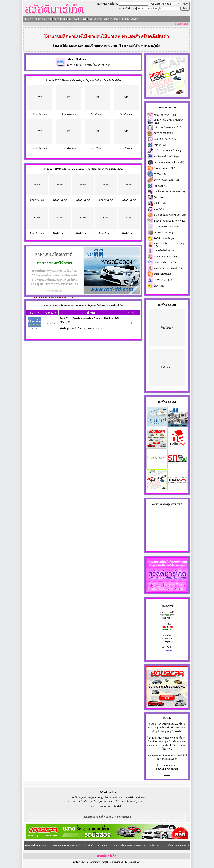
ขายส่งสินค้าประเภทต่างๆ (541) (170, 215)
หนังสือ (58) (160, 203)
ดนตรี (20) (159, 209)
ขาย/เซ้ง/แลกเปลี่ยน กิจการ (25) (170, 221)
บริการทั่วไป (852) (163, 280)
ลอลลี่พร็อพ (140, 797)
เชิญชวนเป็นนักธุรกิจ (93, 65)
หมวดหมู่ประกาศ (43, 19)
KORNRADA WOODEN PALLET (55, 298)
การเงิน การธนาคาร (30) (167, 227)
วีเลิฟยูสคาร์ (111, 797)
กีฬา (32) (158, 197)
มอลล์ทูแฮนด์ (129, 802)
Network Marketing (76, 59)
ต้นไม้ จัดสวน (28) (163, 274)
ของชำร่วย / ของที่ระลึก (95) (168, 268)
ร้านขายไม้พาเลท (63, 46)
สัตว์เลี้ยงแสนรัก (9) (164, 238)
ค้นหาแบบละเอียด (77, 19)
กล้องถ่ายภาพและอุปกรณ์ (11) (169, 162)
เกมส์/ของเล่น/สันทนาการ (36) (169, 192)
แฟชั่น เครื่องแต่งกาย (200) (167, 127)
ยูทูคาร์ (83, 797)
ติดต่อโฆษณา (40, 115)
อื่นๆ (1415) (159, 286)
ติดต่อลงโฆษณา (130, 19)
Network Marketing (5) (165, 262)
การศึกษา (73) (161, 174)
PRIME (37, 184)
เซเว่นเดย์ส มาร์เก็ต (110, 802)
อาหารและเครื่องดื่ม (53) (166, 180)
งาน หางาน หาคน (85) (165, 257)
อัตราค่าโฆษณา (112, 19)
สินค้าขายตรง (74, 65)
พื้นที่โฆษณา (167, 328)
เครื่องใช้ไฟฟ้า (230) (164, 251)
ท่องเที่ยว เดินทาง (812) (165, 139)
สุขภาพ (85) (160, 145)
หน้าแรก (29, 19)
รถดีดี (75, 797)
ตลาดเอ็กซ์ (93, 802)
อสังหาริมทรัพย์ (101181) (166, 115)
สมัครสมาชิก (60, 19)
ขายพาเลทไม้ (130, 46)
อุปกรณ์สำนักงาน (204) (166, 233)
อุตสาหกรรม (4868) (164, 133)
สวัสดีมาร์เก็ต (107, 856)
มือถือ (128, 817)
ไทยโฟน (118, 806)
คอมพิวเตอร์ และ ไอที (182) (168, 156)
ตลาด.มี (141, 802)
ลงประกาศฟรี (95, 19)
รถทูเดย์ (92, 797)
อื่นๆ (108, 65)
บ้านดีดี (129, 797)
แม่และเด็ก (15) (162, 186)
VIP (40, 97)
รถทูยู (100, 797)
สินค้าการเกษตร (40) (164, 168)
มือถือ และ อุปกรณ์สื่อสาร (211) (169, 151)
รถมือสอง (163, 504)
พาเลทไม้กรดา (61, 263)
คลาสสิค (119, 817)
